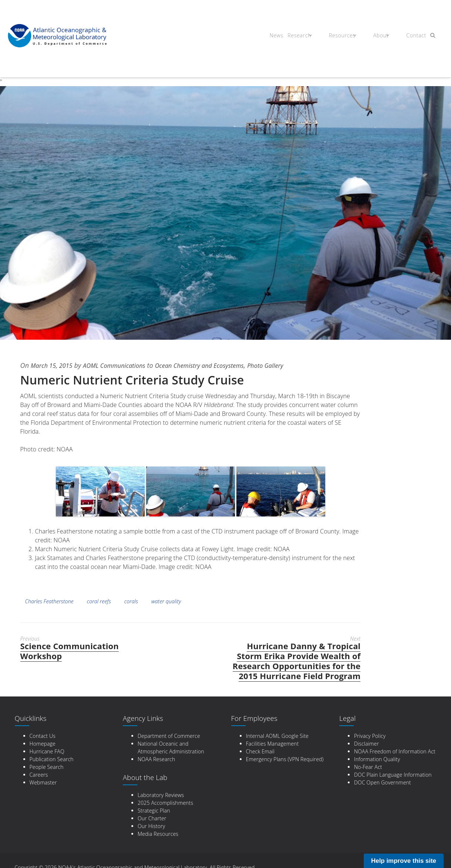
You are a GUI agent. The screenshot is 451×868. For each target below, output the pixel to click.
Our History (151, 826)
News (274, 36)
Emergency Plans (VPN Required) (285, 759)
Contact (410, 36)
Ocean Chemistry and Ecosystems (217, 365)
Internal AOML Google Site (277, 736)
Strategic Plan (154, 811)
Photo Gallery (291, 365)
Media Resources (158, 834)
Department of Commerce (169, 736)
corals (131, 601)
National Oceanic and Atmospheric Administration (171, 747)
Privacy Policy (370, 736)
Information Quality (377, 759)
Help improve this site (404, 861)
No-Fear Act (368, 767)
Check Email (260, 751)
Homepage (43, 744)
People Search (47, 767)
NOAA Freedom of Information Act (395, 751)
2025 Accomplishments (165, 803)
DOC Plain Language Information (393, 775)
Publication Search (52, 759)
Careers (39, 775)
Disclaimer (366, 744)
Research (302, 36)
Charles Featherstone (49, 601)
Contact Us (43, 736)
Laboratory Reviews (161, 795)
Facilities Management (272, 744)
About (377, 36)
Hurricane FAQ (47, 751)
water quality (166, 601)
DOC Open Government (383, 782)
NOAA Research (156, 759)
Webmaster (43, 782)
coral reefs (99, 601)
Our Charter (152, 818)
